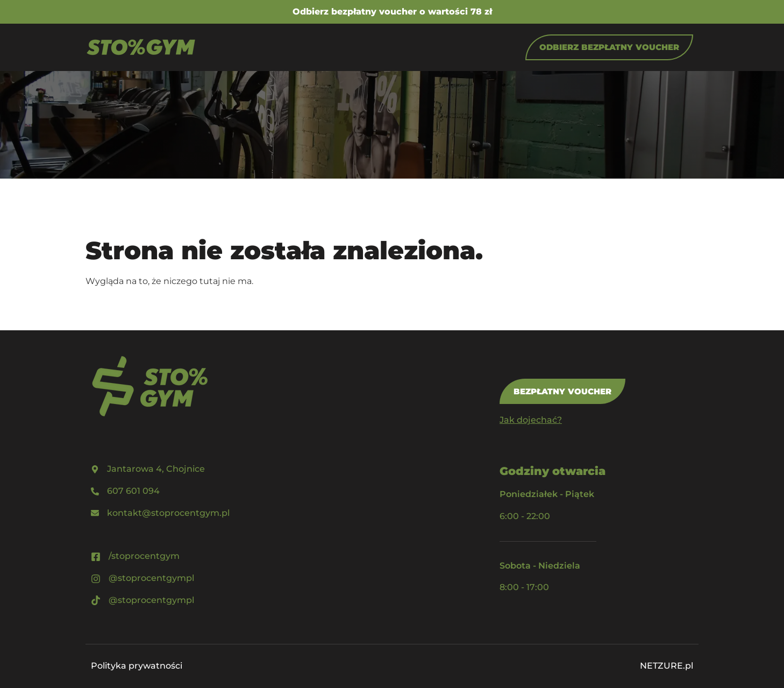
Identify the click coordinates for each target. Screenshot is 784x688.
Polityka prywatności (137, 666)
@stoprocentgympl (151, 578)
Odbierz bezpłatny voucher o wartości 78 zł (392, 12)
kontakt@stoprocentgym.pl (168, 513)
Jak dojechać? (531, 420)
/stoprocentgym (144, 556)
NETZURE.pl (667, 666)
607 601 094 (133, 491)
